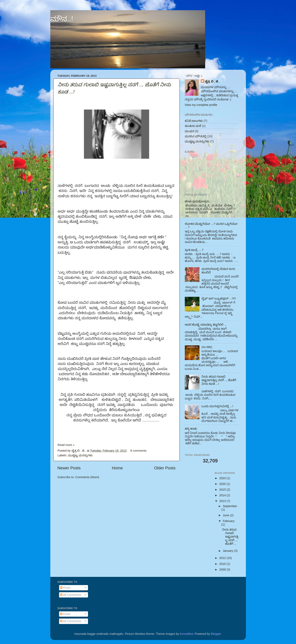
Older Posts (165, 468)
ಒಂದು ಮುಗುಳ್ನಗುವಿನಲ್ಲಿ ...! (217, 406)
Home (117, 468)
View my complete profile (201, 105)
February (229, 521)
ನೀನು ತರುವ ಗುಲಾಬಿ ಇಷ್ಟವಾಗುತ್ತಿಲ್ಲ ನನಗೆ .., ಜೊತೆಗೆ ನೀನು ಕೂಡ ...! (219, 380)
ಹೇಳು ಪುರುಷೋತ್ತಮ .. (198, 201)
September (230, 506)
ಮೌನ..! (62, 19)
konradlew (187, 634)
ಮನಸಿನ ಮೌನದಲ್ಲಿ (196, 136)
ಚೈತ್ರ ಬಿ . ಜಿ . (212, 81)
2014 (223, 495)
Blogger (216, 634)
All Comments (71, 595)
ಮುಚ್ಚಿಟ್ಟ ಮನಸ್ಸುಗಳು (80, 455)
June (226, 515)
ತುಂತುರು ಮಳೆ (193, 126)
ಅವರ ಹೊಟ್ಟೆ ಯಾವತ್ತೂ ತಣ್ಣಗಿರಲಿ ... (206, 325)
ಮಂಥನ (189, 131)
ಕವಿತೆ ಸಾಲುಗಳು (194, 121)
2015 (223, 490)
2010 (223, 564)
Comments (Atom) (87, 477)
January (228, 551)
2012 (223, 558)
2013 (223, 501)
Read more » (66, 445)
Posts (65, 588)
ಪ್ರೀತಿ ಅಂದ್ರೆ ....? (194, 250)
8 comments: (139, 451)
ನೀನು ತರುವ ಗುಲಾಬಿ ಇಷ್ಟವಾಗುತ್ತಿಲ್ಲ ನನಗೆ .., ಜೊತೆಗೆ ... (230, 537)
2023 (223, 478)
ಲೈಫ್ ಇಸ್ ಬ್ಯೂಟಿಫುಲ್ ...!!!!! (219, 298)
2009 (223, 570)
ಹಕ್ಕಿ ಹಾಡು (191, 429)
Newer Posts (69, 468)
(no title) (207, 347)
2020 (223, 484)
